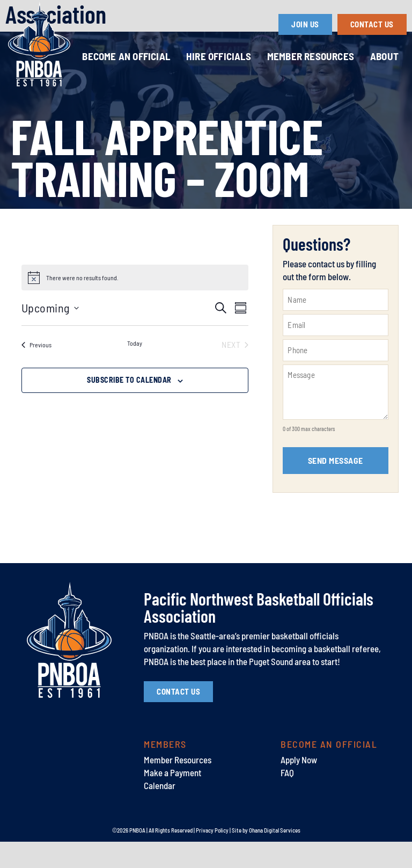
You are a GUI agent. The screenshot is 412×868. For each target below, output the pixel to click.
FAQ (287, 799)
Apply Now (299, 786)
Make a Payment (172, 799)
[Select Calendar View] (241, 334)
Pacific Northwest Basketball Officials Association (259, 633)
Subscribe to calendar (129, 406)
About (384, 56)
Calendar (160, 811)
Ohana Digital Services (275, 856)
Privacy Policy (212, 856)
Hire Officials (219, 56)
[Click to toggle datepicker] (50, 334)
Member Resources (311, 56)
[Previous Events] (36, 371)
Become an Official (126, 56)
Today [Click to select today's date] (135, 369)
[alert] (82, 304)
